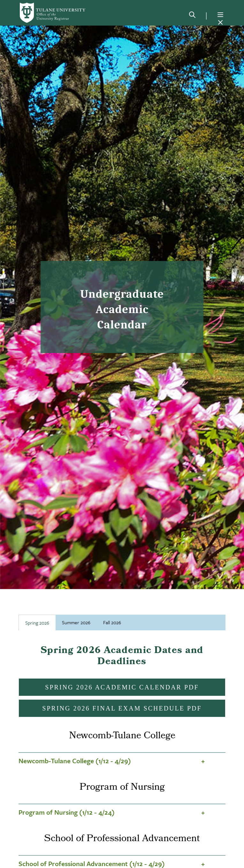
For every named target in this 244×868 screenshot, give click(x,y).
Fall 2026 (112, 622)
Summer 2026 (76, 622)
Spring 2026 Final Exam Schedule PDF (122, 708)
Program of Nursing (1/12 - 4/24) (67, 812)
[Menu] (220, 15)
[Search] (192, 16)
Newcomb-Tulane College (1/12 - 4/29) (75, 761)
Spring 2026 (37, 623)
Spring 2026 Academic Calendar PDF (122, 687)
